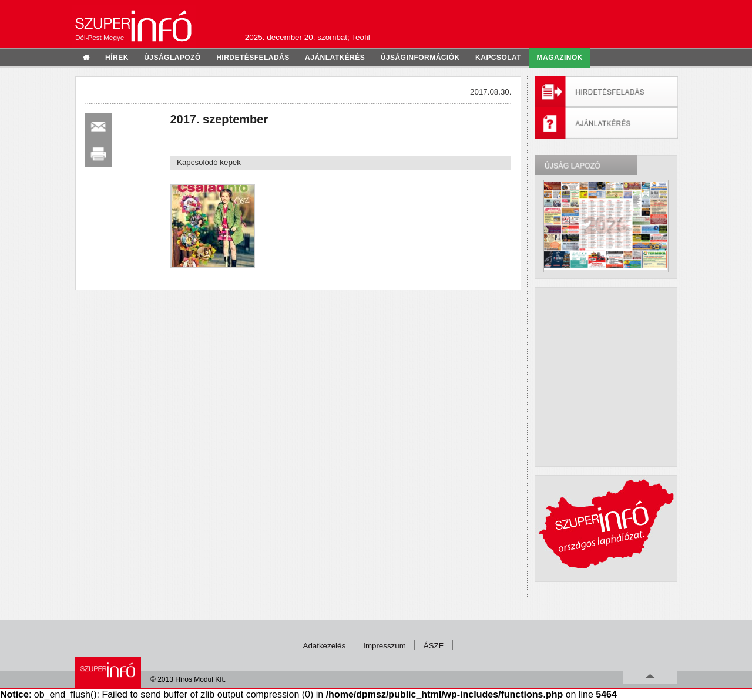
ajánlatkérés (335, 58)
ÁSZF (434, 646)
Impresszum (385, 646)
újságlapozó (172, 58)
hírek (117, 58)
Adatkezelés (325, 646)
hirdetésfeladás (253, 58)
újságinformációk (420, 58)
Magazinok (560, 58)
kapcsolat (498, 58)
